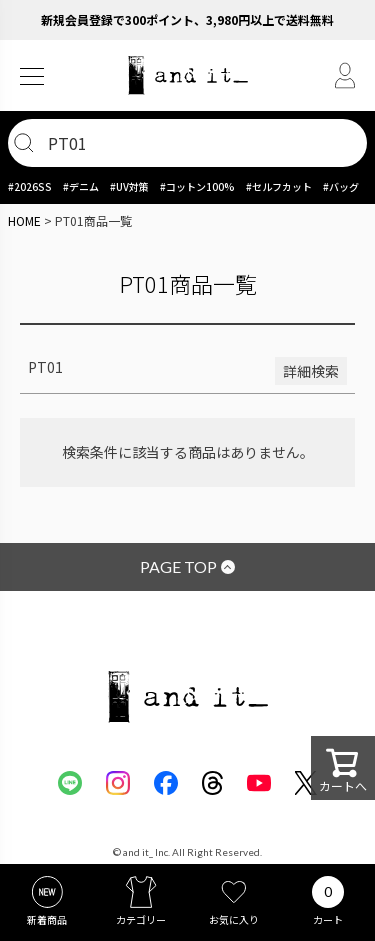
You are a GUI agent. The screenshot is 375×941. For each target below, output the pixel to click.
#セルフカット (279, 186)
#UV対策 (129, 186)
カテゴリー (141, 919)
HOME (24, 220)
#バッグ (341, 186)
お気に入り (234, 919)
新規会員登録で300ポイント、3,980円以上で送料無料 (187, 19)
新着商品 (47, 919)
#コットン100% (197, 186)
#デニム (81, 186)
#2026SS (30, 186)
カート (328, 919)
